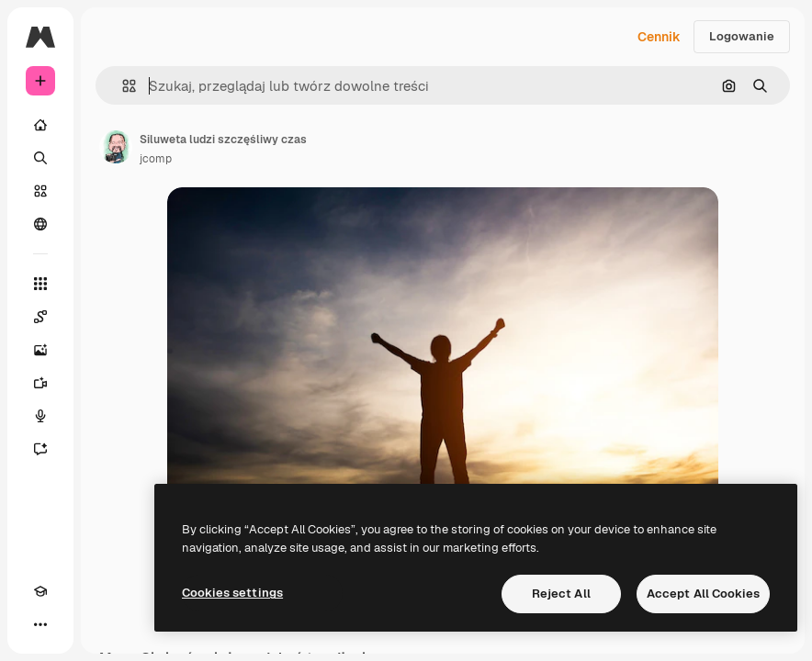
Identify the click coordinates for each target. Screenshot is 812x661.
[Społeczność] (40, 224)
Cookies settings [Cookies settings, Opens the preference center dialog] (232, 593)
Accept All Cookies (703, 594)
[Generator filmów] (40, 383)
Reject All (561, 594)
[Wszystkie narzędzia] (40, 284)
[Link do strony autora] (116, 147)
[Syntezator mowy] (40, 416)
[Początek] (40, 125)
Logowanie (742, 36)
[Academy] (40, 591)
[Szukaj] (40, 158)
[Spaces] (40, 317)
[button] (122, 86)
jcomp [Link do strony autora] (156, 159)
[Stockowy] (40, 191)
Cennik (659, 37)
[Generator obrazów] (40, 350)
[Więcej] (40, 624)
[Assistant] (40, 449)
